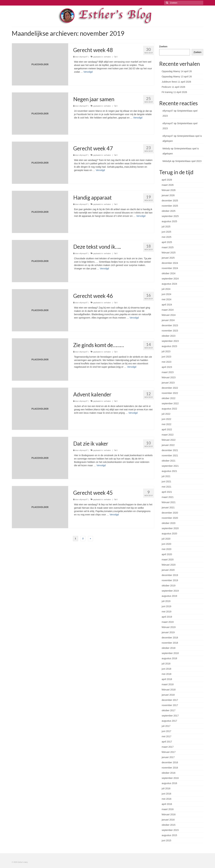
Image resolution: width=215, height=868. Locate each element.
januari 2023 (168, 383)
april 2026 (167, 180)
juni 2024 (167, 294)
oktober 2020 (169, 523)
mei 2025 (167, 237)
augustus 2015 (169, 835)
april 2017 (167, 742)
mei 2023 (167, 362)
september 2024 (170, 279)
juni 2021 (167, 481)
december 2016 (170, 762)
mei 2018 (167, 674)
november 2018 (170, 643)
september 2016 (170, 778)
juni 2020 (167, 544)
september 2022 (170, 403)
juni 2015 (167, 840)
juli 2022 (166, 414)
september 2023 (170, 341)
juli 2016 (166, 788)
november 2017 (170, 705)
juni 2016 (167, 794)
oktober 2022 (169, 398)
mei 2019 (167, 612)
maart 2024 (168, 310)
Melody (166, 149)
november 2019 (170, 580)
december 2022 (170, 388)
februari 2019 (169, 627)
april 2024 (167, 305)
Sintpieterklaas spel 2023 (188, 161)
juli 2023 (166, 351)
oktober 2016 (169, 773)
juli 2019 (166, 601)
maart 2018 (168, 684)
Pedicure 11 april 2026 (174, 87)
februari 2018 (169, 690)
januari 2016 (168, 820)
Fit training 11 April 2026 (174, 92)
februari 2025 (169, 253)
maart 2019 (168, 622)
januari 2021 (168, 508)
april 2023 (167, 367)
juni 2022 (167, 419)
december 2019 (170, 575)
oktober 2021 (169, 461)
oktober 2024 (169, 273)
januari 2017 (168, 757)
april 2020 (167, 554)
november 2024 (170, 268)
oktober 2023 (169, 336)
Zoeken (163, 46)
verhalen (107, 57)
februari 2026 (169, 190)
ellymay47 (83, 57)
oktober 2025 (169, 211)
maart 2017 (168, 747)
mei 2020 (167, 549)
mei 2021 (167, 487)
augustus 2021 (169, 471)
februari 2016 (169, 814)
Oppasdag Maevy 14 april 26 (177, 71)
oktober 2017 (169, 710)
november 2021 (170, 455)
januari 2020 (168, 570)
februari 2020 (169, 565)
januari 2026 (168, 195)
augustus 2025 (169, 221)
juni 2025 (167, 232)
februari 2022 (169, 440)
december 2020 (170, 513)
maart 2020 (168, 560)
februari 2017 (169, 752)
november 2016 (170, 768)
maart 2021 (168, 497)
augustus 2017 (169, 721)
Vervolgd (88, 72)
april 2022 (167, 429)
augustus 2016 (169, 783)
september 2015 (170, 830)
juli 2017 (166, 726)
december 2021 (170, 450)
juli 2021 (166, 476)
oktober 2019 (169, 586)
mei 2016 (167, 799)
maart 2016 (168, 809)
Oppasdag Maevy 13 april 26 (177, 77)
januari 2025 (168, 258)
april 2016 (167, 804)
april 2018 (167, 679)
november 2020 (170, 518)
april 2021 (167, 492)
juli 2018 (166, 664)
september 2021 (170, 466)
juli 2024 (166, 289)
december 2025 (170, 201)
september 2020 (170, 528)
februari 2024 (169, 315)
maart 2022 (168, 435)
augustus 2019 (169, 596)
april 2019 (167, 617)
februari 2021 (169, 502)
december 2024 (170, 263)
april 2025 (167, 242)
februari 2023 (169, 377)
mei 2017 (167, 736)
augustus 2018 (169, 658)
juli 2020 (166, 539)
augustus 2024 (169, 284)
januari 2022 (168, 445)
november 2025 (170, 206)
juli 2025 (166, 227)
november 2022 (170, 393)
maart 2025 (168, 247)
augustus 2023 (169, 346)
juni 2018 (167, 669)
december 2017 (170, 700)
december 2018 (170, 638)
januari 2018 (168, 695)
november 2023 (170, 331)
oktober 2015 (169, 825)
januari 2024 (168, 320)
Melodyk (167, 161)
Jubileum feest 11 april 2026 (176, 82)
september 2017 (170, 716)
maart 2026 (168, 185)
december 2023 (170, 325)
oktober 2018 (169, 648)
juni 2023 (167, 357)
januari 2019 (168, 632)
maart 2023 (168, 372)
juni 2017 (167, 731)
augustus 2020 (169, 534)
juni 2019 (167, 606)
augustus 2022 (169, 409)
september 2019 (170, 591)
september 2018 (170, 653)
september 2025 (170, 216)
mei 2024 (167, 299)
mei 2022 (167, 424)
